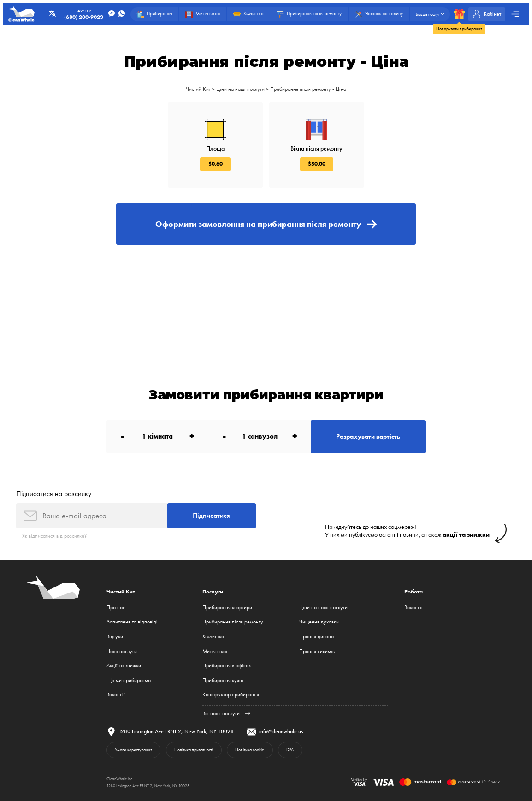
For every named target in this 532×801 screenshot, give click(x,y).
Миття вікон (216, 651)
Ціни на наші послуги (240, 89)
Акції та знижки (124, 665)
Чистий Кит (198, 89)
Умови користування (133, 750)
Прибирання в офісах (227, 665)
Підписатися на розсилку (54, 494)
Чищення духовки (319, 622)
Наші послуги (122, 651)
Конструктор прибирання (231, 694)
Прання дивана (316, 636)
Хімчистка (213, 636)
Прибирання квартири (227, 607)
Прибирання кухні (223, 680)
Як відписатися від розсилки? (54, 536)
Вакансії (116, 694)
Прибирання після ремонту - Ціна (308, 89)
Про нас (116, 607)
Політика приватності (194, 750)
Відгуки (115, 636)
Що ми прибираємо (129, 680)
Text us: (84, 14)
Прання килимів (317, 651)
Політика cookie (250, 750)
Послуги (213, 592)
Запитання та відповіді (132, 622)
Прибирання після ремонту (233, 622)
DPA (290, 750)
